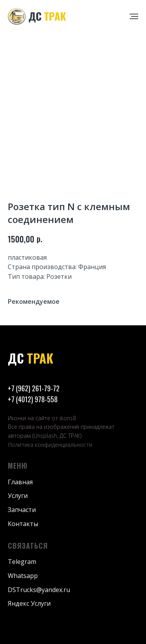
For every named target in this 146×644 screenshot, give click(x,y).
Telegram (22, 562)
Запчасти (22, 510)
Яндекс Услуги (29, 603)
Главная (20, 482)
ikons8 (68, 418)
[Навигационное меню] (134, 16)
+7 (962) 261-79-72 (34, 388)
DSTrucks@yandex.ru (39, 590)
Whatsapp (23, 576)
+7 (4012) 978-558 (33, 399)
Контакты (23, 524)
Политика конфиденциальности (50, 445)
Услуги (18, 496)
